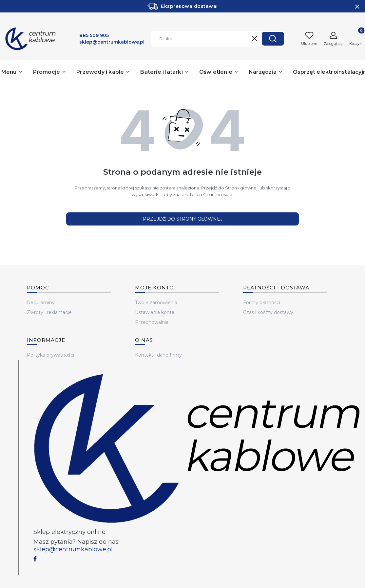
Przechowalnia (152, 322)
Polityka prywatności (50, 355)
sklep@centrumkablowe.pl (73, 549)
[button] (273, 39)
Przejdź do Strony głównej (183, 219)
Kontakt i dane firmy (158, 355)
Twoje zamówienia (156, 303)
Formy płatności (262, 303)
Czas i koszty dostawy (268, 312)
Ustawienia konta (155, 312)
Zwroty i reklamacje (49, 312)
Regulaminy (41, 303)
